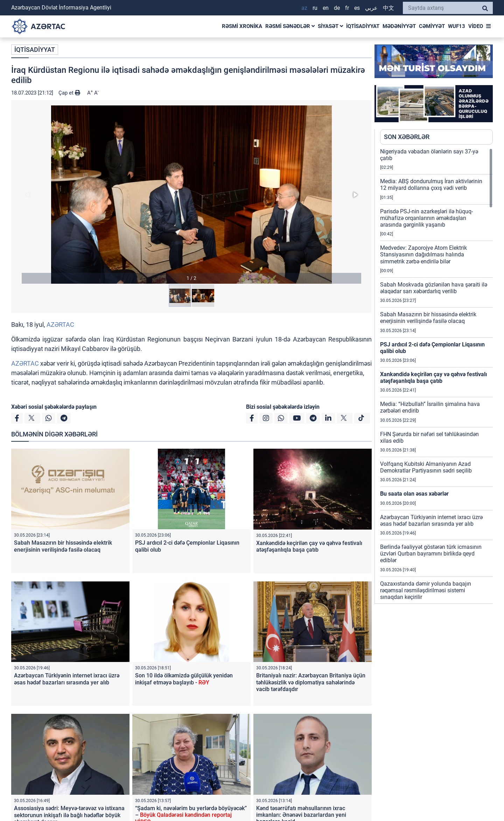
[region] (436, 376)
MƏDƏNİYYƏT (399, 26)
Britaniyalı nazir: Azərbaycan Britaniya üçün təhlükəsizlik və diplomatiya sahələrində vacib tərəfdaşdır (311, 682)
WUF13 (457, 26)
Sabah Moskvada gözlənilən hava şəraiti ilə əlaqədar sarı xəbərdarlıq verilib (434, 288)
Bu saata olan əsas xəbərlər (414, 494)
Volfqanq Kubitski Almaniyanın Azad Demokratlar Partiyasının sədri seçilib (426, 467)
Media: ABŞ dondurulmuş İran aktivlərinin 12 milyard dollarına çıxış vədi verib (431, 185)
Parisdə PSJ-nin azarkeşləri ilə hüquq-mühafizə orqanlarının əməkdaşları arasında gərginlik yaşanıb (426, 218)
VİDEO (476, 26)
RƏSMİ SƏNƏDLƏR (290, 26)
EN (326, 8)
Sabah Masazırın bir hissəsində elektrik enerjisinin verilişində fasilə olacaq (63, 546)
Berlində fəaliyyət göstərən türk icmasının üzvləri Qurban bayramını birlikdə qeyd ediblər (431, 554)
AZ (304, 8)
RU (315, 8)
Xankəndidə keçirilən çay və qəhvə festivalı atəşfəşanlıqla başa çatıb (309, 546)
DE (337, 8)
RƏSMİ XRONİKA (242, 26)
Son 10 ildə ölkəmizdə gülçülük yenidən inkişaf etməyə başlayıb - (184, 679)
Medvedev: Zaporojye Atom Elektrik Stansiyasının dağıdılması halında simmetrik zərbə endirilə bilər (423, 254)
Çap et (69, 93)
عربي (371, 8)
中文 (388, 8)
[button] (191, 195)
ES (357, 8)
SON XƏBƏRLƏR (407, 137)
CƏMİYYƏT (432, 26)
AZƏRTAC (60, 325)
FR (347, 8)
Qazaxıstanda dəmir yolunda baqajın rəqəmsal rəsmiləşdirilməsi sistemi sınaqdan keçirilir (426, 590)
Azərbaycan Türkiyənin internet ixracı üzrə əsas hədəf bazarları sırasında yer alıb (67, 679)
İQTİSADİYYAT (363, 26)
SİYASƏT (330, 26)
